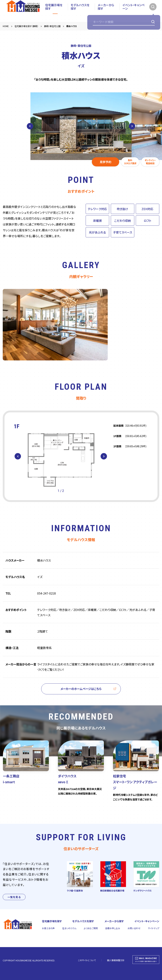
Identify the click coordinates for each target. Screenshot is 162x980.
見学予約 (106, 162)
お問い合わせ (134, 928)
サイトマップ (154, 928)
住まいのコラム (69, 928)
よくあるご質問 (91, 928)
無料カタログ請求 (130, 162)
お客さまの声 (48, 928)
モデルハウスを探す (80, 11)
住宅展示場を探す (54, 11)
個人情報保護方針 (116, 960)
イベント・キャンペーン (134, 11)
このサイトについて (87, 960)
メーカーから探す (106, 11)
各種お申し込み (113, 928)
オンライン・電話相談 (150, 162)
